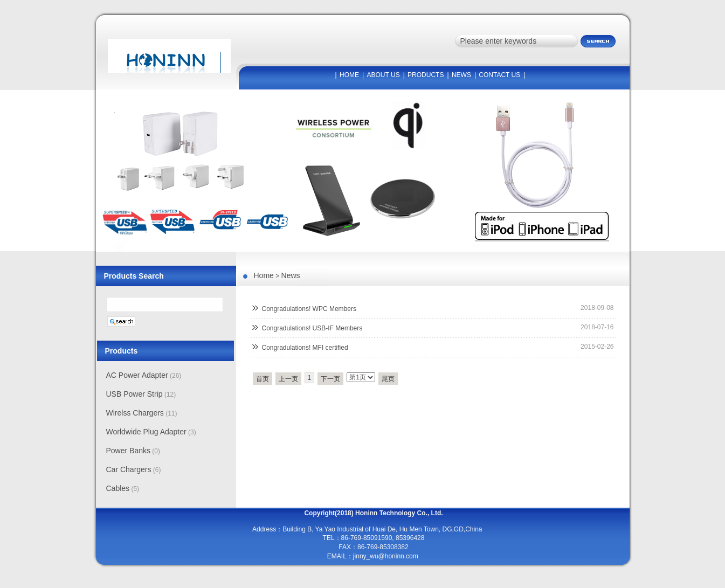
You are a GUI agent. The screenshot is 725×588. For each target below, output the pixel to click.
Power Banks (128, 451)
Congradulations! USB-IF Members (312, 328)
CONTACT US (499, 75)
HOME (349, 75)
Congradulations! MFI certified (305, 348)
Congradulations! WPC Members (309, 309)
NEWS (461, 75)
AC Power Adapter (137, 375)
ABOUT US (384, 75)
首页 (263, 379)
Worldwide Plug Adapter (146, 432)
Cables (118, 488)
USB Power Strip (134, 394)
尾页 (388, 379)
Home (264, 275)
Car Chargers (129, 469)
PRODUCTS (426, 75)
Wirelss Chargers (135, 413)
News (291, 275)
